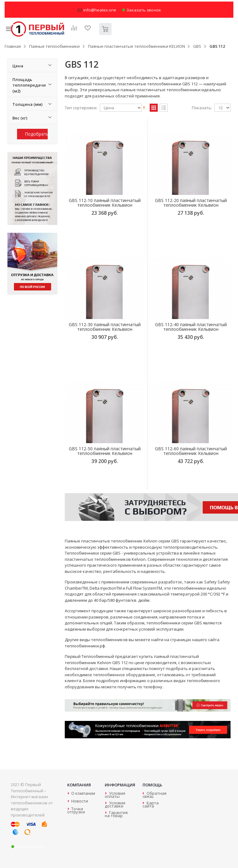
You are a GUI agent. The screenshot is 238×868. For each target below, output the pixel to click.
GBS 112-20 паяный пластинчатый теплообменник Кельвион (191, 203)
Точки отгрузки (76, 810)
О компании (83, 793)
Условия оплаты (115, 795)
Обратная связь (154, 795)
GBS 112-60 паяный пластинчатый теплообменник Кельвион (191, 451)
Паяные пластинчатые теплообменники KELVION (137, 46)
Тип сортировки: (81, 108)
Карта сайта (151, 804)
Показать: (202, 108)
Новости (80, 801)
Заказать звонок (141, 10)
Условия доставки (115, 804)
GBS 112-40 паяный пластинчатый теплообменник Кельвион (191, 327)
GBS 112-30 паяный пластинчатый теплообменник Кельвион (105, 327)
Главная (13, 46)
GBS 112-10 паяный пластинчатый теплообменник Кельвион (105, 203)
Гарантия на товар (116, 814)
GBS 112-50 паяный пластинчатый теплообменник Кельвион (105, 451)
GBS (197, 46)
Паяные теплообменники (54, 46)
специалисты (135, 668)
